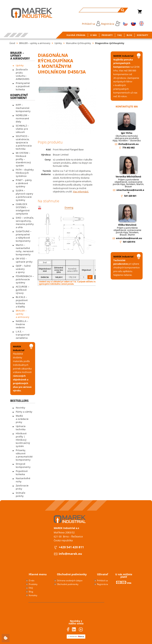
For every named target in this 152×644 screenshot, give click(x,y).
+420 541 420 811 (71, 547)
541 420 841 (130, 196)
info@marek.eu (70, 554)
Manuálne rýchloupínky (78, 43)
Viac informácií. (81, 192)
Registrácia (111, 23)
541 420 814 (129, 242)
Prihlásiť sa (91, 23)
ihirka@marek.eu (128, 144)
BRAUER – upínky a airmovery (35, 43)
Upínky (58, 43)
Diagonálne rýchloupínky (110, 43)
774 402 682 (128, 148)
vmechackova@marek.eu (130, 191)
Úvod (12, 43)
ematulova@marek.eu (129, 238)
